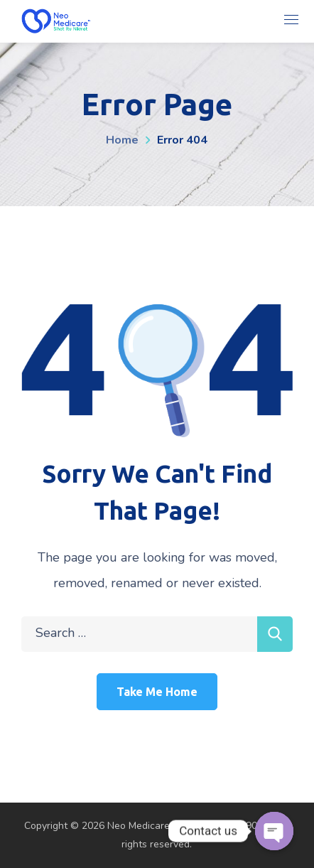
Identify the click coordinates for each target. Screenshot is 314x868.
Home (122, 140)
